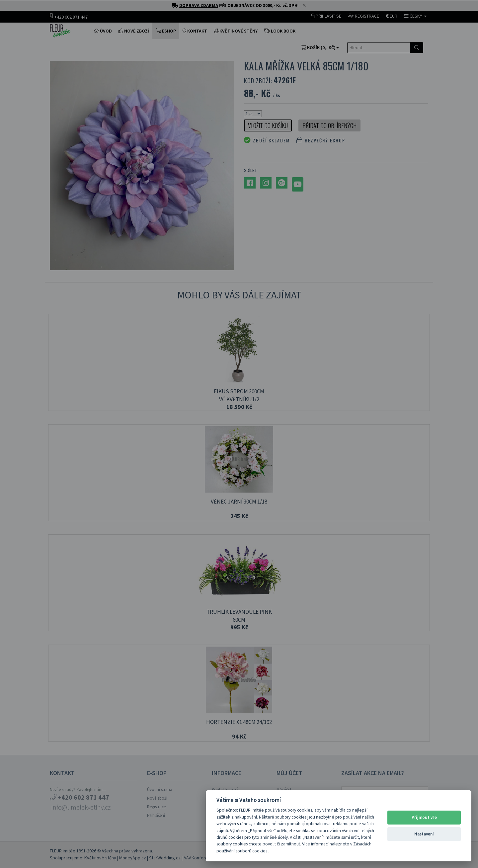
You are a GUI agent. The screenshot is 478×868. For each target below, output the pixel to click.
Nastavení (424, 834)
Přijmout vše (424, 817)
